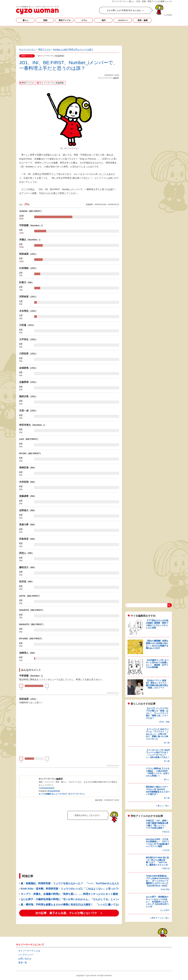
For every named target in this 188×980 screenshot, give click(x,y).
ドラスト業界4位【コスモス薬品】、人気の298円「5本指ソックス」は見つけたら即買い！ (158, 772)
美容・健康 (143, 20)
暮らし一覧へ (164, 806)
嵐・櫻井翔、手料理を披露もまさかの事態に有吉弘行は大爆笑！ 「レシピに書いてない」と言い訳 (77, 905)
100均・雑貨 (164, 722)
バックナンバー (26, 955)
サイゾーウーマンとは (29, 951)
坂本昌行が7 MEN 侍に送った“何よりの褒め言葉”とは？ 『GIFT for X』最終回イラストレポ (157, 861)
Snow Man (165, 889)
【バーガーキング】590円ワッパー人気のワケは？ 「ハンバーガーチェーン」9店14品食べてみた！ (158, 754)
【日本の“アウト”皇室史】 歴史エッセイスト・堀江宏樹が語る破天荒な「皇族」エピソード (157, 684)
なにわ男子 (165, 910)
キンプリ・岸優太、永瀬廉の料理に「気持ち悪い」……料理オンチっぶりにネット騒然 (69, 894)
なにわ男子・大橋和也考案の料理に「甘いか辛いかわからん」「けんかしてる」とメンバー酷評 (74, 899)
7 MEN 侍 (166, 869)
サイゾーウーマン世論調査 (52, 83)
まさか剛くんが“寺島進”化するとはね (124, 10)
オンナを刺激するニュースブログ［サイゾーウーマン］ (62, 794)
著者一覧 (23, 963)
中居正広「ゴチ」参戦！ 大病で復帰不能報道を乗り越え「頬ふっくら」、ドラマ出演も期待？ (158, 824)
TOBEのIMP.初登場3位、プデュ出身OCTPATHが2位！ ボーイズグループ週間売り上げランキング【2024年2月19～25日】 (157, 881)
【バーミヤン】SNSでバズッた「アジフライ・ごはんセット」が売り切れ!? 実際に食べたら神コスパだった (157, 734)
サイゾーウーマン (37, 10)
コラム (84, 20)
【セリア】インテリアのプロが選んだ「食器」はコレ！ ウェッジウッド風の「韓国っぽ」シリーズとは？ (157, 713)
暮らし (26, 20)
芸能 (45, 20)
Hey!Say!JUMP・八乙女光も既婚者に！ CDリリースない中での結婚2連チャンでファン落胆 (158, 843)
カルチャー (123, 20)
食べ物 (167, 743)
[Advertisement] (94, 36)
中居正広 (166, 832)
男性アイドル (65, 20)
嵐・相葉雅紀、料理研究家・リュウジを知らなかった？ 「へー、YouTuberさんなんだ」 (71, 883)
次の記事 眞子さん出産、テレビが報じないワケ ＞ (69, 913)
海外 (104, 20)
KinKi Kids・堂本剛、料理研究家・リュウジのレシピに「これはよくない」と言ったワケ (71, 889)
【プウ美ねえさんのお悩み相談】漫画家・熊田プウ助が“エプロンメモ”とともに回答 (157, 624)
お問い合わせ (25, 959)
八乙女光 (166, 850)
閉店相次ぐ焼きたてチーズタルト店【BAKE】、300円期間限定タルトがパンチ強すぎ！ (158, 791)
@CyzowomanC (47, 788)
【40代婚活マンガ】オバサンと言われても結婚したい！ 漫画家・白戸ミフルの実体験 (157, 664)
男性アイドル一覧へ (160, 918)
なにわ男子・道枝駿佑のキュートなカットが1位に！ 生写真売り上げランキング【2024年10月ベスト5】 (157, 902)
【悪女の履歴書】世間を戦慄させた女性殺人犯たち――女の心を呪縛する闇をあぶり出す (157, 644)
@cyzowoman (54, 791)
